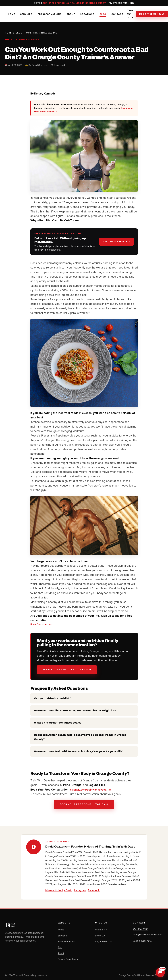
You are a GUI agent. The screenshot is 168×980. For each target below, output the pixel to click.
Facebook (94, 891)
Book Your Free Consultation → (67, 670)
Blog (103, 14)
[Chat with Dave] (160, 972)
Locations (87, 14)
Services (26, 14)
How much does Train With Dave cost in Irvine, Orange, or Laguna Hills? (79, 752)
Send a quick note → (144, 942)
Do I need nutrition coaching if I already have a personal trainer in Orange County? (80, 738)
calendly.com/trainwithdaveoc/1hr (92, 790)
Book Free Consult (152, 14)
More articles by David (59, 891)
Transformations (50, 14)
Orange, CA (101, 930)
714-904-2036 (130, 14)
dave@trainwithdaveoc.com (148, 936)
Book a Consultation (68, 960)
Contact (117, 14)
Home (11, 14)
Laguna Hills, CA (104, 942)
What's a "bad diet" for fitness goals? (58, 723)
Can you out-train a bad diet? (52, 699)
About (71, 14)
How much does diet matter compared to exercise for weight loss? (76, 711)
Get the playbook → (116, 242)
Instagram (80, 891)
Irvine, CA (100, 936)
